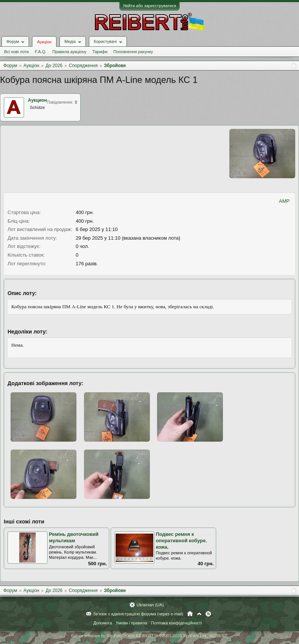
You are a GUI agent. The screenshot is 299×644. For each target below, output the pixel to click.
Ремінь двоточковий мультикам (74, 537)
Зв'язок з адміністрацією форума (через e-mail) (138, 614)
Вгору (199, 614)
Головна (190, 614)
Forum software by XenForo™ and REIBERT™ (149, 636)
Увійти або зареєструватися (149, 6)
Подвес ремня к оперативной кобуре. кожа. (182, 540)
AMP (284, 201)
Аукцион (37, 100)
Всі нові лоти (16, 52)
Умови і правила (131, 623)
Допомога (103, 623)
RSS (208, 614)
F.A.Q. (40, 52)
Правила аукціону (69, 52)
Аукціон (44, 42)
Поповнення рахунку (133, 52)
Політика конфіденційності (176, 623)
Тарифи (100, 52)
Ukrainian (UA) (150, 605)
